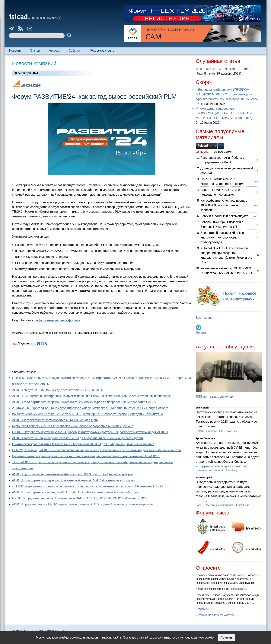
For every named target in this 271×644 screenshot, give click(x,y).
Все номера (204, 318)
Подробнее (202, 609)
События (75, 51)
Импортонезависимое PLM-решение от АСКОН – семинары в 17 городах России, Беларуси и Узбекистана (87, 414)
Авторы (54, 51)
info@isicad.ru (239, 589)
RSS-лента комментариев (214, 397)
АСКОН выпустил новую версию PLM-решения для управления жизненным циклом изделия (78, 438)
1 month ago (242, 505)
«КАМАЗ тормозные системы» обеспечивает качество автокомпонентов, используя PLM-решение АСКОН (88, 486)
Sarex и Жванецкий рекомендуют (224, 216)
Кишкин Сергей (204, 478)
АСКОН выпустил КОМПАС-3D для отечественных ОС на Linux (57, 390)
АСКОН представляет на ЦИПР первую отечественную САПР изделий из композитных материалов (83, 504)
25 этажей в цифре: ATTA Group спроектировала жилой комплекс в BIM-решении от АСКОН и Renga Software (90, 408)
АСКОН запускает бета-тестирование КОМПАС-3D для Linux (55, 420)
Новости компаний (34, 63)
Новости (15, 51)
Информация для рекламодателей (216, 615)
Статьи (35, 51)
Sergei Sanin (202, 408)
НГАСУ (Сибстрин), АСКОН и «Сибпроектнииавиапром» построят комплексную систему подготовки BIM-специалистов (96, 450)
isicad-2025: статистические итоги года (223, 69)
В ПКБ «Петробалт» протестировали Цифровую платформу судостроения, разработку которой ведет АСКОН (90, 432)
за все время (223, 152)
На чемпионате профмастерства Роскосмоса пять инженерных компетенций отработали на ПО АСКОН (86, 456)
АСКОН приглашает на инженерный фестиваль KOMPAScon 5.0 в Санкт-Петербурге (72, 474)
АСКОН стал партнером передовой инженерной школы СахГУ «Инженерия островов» (73, 480)
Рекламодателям (102, 51)
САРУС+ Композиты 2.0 (209, 431)
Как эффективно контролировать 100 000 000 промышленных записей (224, 205)
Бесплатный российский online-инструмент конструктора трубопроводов (223, 237)
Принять (227, 638)
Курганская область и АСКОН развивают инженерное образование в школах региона (73, 426)
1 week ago (232, 470)
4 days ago (231, 431)
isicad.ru (242, 575)
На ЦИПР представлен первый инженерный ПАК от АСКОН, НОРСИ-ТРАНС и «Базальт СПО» (80, 498)
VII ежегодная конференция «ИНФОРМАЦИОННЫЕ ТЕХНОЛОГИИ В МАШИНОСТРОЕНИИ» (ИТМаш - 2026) (225, 113)
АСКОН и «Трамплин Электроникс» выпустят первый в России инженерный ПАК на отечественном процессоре (91, 396)
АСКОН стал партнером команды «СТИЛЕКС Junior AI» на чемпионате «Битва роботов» (75, 492)
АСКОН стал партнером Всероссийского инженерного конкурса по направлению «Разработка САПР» (84, 402)
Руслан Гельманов (206, 438)
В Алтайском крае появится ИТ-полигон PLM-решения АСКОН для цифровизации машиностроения (83, 444)
